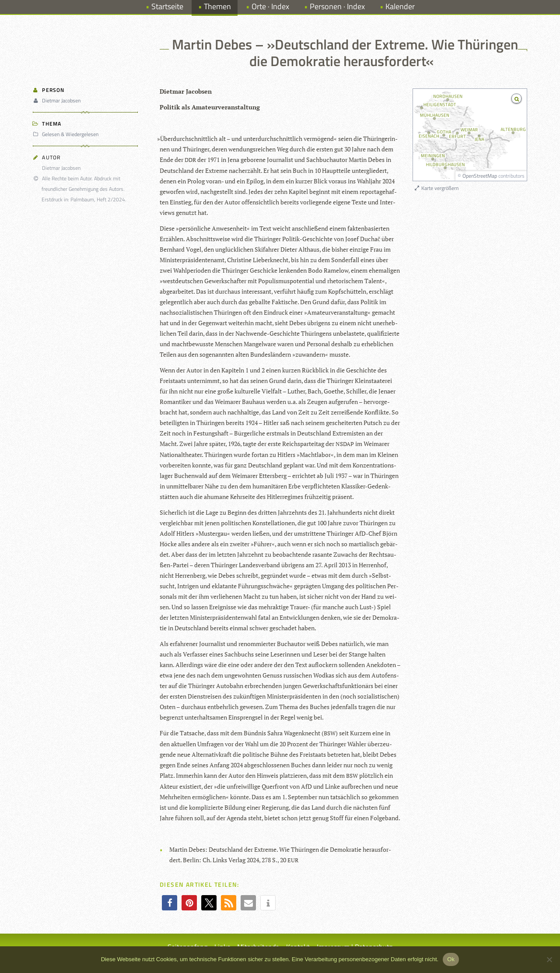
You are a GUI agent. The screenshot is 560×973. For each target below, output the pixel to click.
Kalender (400, 6)
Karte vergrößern (436, 188)
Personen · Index (337, 6)
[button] (170, 903)
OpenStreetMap (480, 176)
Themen (217, 6)
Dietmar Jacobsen (58, 100)
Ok (451, 959)
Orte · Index (270, 6)
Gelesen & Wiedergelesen (67, 134)
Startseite (167, 6)
